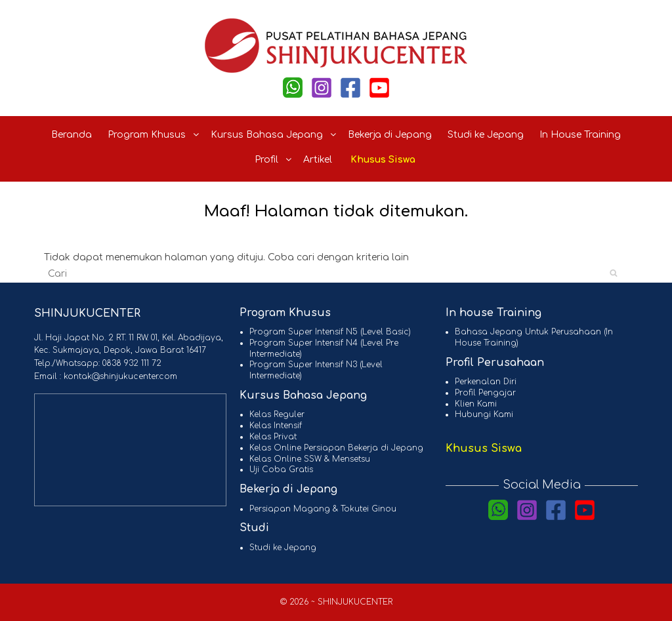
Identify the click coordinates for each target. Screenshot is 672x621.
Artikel (318, 160)
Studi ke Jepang (486, 135)
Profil (274, 160)
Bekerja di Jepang (390, 135)
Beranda (72, 135)
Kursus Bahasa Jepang (274, 135)
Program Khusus (154, 135)
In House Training (580, 135)
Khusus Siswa (383, 160)
